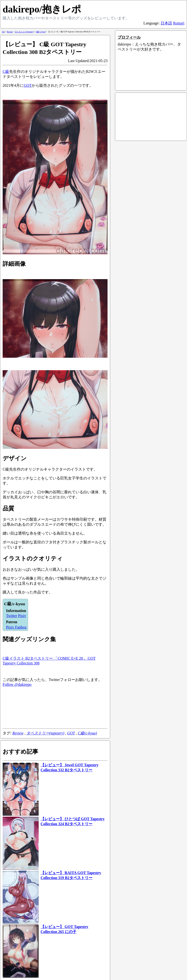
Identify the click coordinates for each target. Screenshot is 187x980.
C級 (6, 72)
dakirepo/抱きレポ (42, 9)
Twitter (12, 616)
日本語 (166, 23)
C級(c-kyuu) (87, 733)
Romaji (179, 23)
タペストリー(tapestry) (45, 733)
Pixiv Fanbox (16, 627)
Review (18, 733)
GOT (28, 85)
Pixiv (22, 616)
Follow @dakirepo (17, 684)
